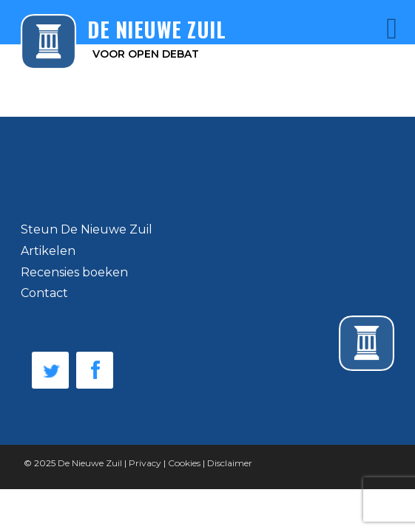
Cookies (184, 463)
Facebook (95, 370)
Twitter (50, 370)
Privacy (145, 463)
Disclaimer (230, 463)
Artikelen (48, 251)
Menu (371, 29)
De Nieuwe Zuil (90, 463)
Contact (44, 293)
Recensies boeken (74, 272)
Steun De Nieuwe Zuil (87, 229)
